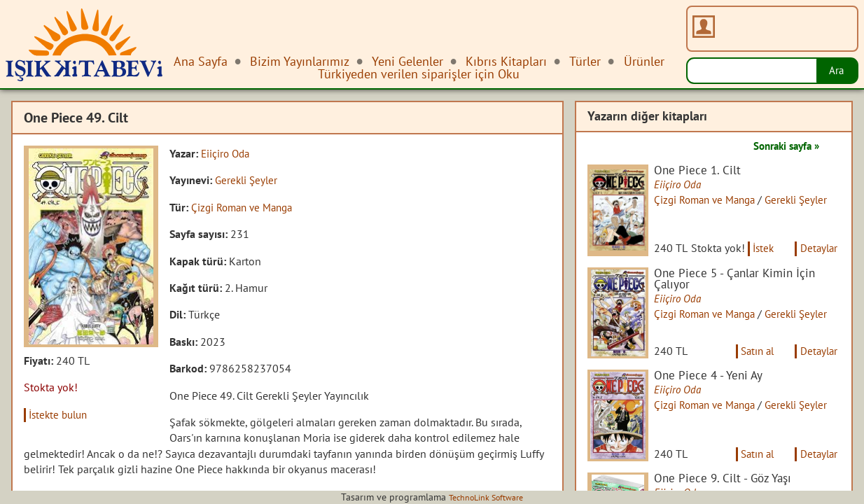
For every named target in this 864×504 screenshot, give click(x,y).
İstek (735, 258)
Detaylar (795, 258)
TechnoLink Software (486, 497)
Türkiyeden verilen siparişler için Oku (419, 74)
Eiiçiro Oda (227, 153)
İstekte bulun (62, 414)
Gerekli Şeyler (248, 180)
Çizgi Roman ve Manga (246, 207)
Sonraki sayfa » (781, 146)
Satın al (751, 370)
